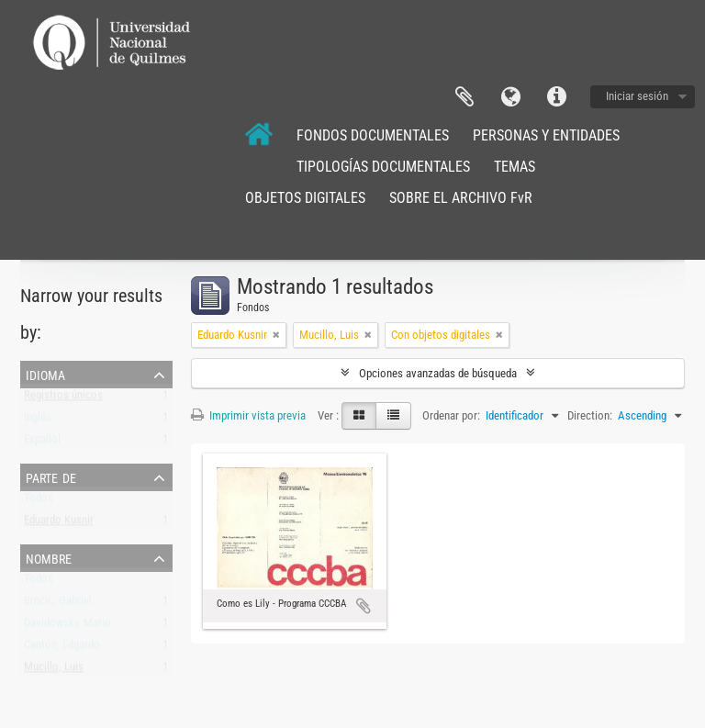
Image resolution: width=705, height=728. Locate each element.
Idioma (510, 97)
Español (42, 443)
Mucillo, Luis (54, 671)
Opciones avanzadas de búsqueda (438, 373)
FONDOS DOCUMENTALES (373, 135)
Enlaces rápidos (556, 97)
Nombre (49, 557)
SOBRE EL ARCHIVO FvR (461, 198)
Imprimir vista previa (248, 415)
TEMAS (515, 167)
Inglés (38, 421)
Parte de (51, 476)
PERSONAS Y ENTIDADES (546, 135)
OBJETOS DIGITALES (305, 198)
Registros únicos (63, 399)
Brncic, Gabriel (58, 605)
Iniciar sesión (637, 96)
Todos (39, 502)
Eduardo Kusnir (59, 524)
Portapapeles (464, 97)
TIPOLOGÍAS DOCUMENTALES (383, 167)
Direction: (590, 415)
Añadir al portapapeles (364, 606)
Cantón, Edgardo (62, 649)
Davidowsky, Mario (67, 627)
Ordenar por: (451, 415)
